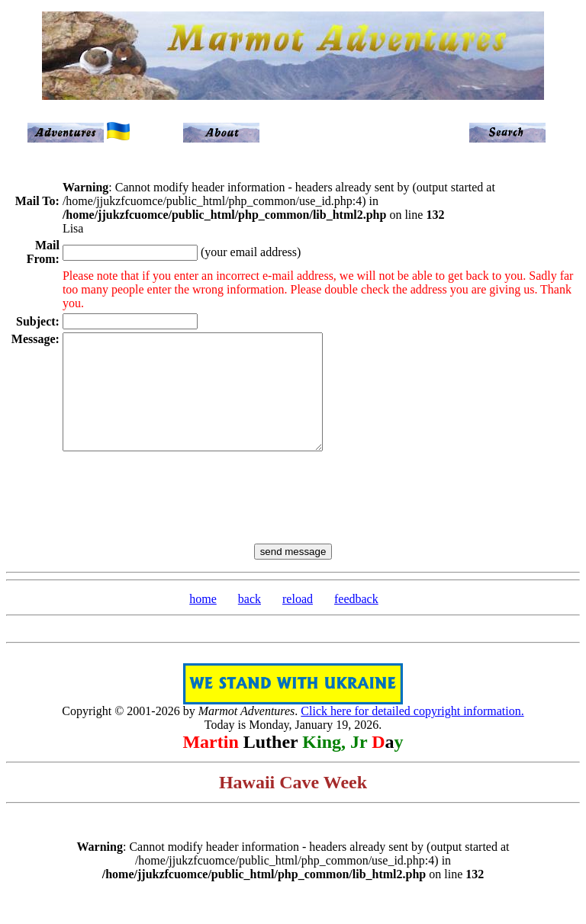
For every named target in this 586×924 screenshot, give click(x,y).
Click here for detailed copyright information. (412, 734)
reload (298, 622)
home (203, 622)
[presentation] (293, 509)
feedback (356, 622)
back (250, 622)
